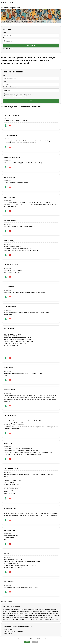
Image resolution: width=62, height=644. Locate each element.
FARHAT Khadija (9, 287)
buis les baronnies (30, 619)
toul (55, 610)
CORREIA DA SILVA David (12, 157)
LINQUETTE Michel (10, 416)
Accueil (6, 22)
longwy (30, 617)
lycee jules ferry (23, 617)
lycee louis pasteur (14, 615)
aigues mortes (44, 619)
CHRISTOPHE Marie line (11, 115)
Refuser (35, 642)
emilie (15, 610)
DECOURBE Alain (9, 197)
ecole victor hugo (22, 610)
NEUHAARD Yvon (9, 530)
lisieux (46, 615)
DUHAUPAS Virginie (10, 241)
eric (12, 610)
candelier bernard (16, 612)
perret (14, 619)
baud (4, 610)
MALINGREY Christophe (11, 469)
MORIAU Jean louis (10, 508)
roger (57, 619)
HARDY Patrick (8, 368)
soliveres (39, 610)
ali (49, 619)
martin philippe (32, 610)
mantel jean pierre (39, 615)
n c (7, 610)
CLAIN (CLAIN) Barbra (11, 135)
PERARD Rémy (9, 554)
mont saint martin (39, 613)
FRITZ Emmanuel (9, 329)
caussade (53, 619)
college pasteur (29, 615)
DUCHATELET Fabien (10, 221)
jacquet (22, 619)
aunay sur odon (23, 613)
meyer (10, 619)
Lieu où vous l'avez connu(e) (11, 87)
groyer (37, 619)
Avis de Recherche (27, 22)
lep (18, 617)
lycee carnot (44, 617)
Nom (4, 75)
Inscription (15, 22)
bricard (44, 610)
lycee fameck (6, 612)
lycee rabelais (50, 610)
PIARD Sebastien (9, 582)
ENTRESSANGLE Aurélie (12, 265)
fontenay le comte (11, 617)
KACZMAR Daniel (9, 390)
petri (49, 615)
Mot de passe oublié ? (9, 48)
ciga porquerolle (14, 613)
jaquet (18, 619)
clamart (27, 612)
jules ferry (31, 613)
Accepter (27, 642)
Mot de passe (7, 38)
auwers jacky (36, 617)
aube (9, 610)
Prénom (5, 81)
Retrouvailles (40, 22)
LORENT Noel (8, 443)
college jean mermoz (49, 612)
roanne (23, 612)
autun (4, 617)
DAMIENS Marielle (9, 177)
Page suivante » (8, 601)
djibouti (22, 615)
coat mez (51, 613)
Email (4, 32)
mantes (46, 613)
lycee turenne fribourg (36, 612)
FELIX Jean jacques (10, 307)
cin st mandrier (55, 615)
